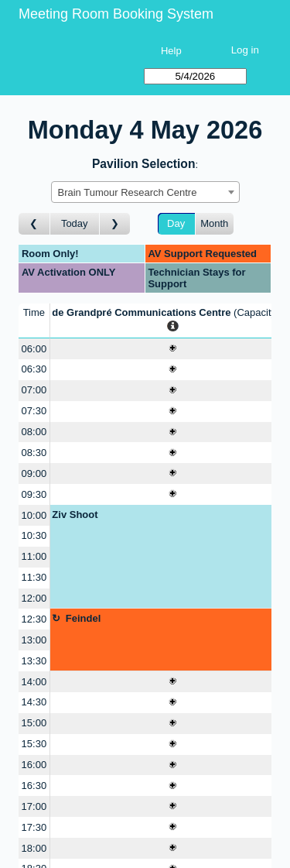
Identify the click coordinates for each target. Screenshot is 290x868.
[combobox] (145, 192)
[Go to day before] (34, 224)
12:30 (34, 619)
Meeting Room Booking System (116, 14)
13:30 (34, 661)
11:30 (34, 577)
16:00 (34, 765)
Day (176, 223)
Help (171, 51)
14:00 (34, 682)
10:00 (34, 515)
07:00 (34, 390)
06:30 (34, 369)
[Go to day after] (115, 224)
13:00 (34, 640)
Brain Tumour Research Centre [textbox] (128, 192)
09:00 (34, 473)
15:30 (34, 744)
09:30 (34, 494)
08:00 (34, 432)
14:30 (34, 702)
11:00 (34, 556)
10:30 (34, 535)
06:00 (34, 349)
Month (214, 223)
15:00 (34, 723)
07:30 (34, 411)
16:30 (34, 786)
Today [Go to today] (75, 223)
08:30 (34, 453)
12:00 (34, 598)
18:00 (34, 848)
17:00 (34, 806)
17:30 (34, 827)
